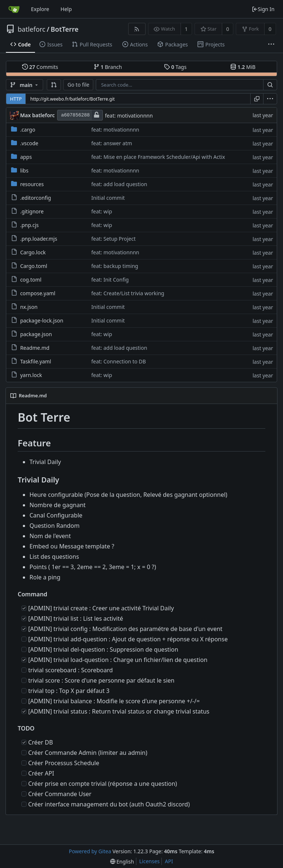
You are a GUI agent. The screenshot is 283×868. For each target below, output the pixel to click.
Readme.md (35, 348)
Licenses (150, 861)
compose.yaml (38, 293)
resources (32, 184)
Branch (108, 67)
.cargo (28, 130)
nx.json (29, 307)
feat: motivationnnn (129, 116)
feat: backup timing (115, 266)
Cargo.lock (33, 252)
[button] (54, 85)
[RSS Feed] (137, 29)
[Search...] (270, 85)
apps (26, 157)
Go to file (78, 85)
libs (25, 170)
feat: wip (102, 211)
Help (66, 9)
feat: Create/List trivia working (128, 293)
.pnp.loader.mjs (39, 239)
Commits (40, 67)
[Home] (14, 9)
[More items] (271, 45)
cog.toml (31, 280)
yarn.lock (31, 375)
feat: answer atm (112, 143)
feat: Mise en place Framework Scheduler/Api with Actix (158, 157)
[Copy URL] (257, 99)
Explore (40, 9)
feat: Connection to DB (119, 361)
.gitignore (32, 211)
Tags (175, 67)
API (169, 861)
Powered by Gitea (90, 851)
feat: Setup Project (113, 239)
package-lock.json (42, 320)
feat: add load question (119, 184)
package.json (36, 334)
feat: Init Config (110, 280)
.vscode (29, 143)
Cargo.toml (34, 266)
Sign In (263, 9)
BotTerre (64, 29)
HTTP (16, 99)
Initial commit (108, 198)
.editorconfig (36, 198)
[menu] (270, 99)
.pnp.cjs (29, 225)
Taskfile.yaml (36, 361)
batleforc (32, 29)
